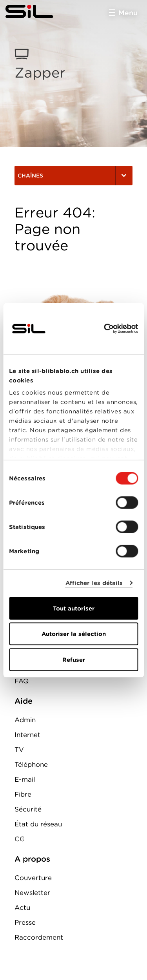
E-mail (25, 779)
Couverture (33, 878)
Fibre (23, 794)
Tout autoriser (74, 608)
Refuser (74, 659)
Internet (27, 735)
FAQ (22, 681)
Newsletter (32, 893)
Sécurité (28, 809)
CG (20, 839)
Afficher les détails (94, 583)
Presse (25, 922)
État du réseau (38, 824)
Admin (25, 720)
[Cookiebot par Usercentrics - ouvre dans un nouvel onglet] (105, 328)
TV (19, 750)
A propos (32, 859)
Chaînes (73, 176)
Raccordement (39, 937)
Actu (22, 908)
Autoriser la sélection (74, 634)
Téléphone (31, 764)
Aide (24, 701)
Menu (128, 13)
